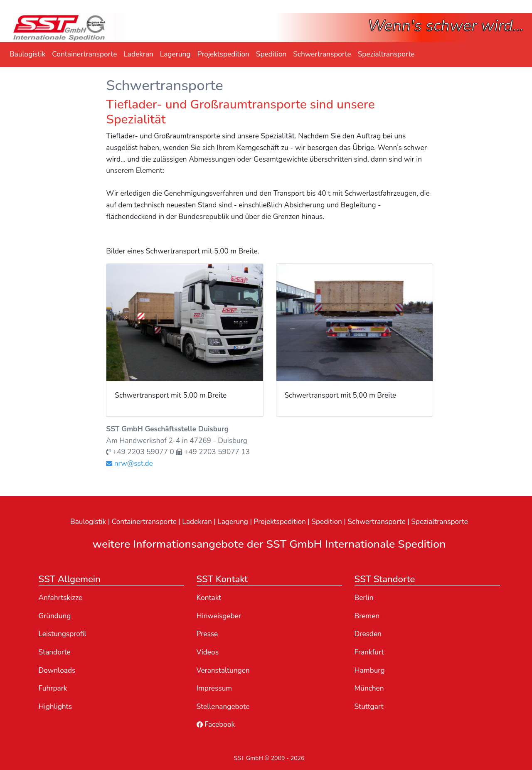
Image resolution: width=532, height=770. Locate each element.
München (369, 688)
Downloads (57, 670)
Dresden (368, 634)
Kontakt (209, 598)
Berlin (364, 598)
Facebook (216, 724)
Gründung (55, 616)
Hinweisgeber (219, 616)
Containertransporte (84, 54)
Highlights (55, 707)
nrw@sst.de (129, 464)
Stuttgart (369, 707)
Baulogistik (27, 54)
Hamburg (370, 670)
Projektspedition (223, 54)
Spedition (271, 54)
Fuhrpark (53, 688)
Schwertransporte (322, 54)
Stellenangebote (223, 707)
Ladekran (138, 54)
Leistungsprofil (63, 634)
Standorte (55, 652)
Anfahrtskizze (61, 598)
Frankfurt (369, 652)
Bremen (367, 616)
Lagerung (175, 54)
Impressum (214, 688)
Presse (207, 634)
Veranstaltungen (223, 670)
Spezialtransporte (386, 54)
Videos (208, 652)
